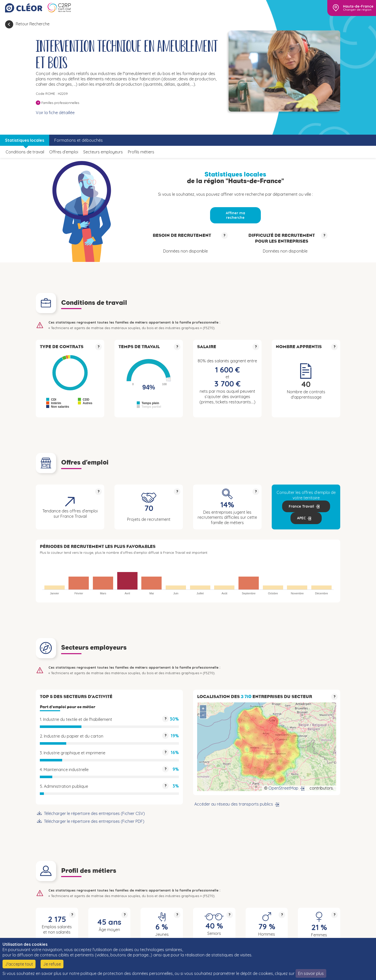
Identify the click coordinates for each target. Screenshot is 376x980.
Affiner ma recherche (235, 215)
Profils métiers (141, 152)
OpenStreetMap (283, 788)
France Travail (301, 506)
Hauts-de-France (358, 6)
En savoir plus (311, 973)
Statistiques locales (25, 140)
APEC (301, 518)
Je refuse (52, 964)
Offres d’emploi (64, 152)
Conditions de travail (25, 152)
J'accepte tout (19, 964)
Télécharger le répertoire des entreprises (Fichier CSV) (94, 813)
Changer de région (357, 10)
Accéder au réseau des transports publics (234, 804)
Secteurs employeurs (103, 152)
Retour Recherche (33, 24)
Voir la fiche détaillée (55, 113)
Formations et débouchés (79, 140)
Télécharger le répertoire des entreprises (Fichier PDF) (94, 821)
